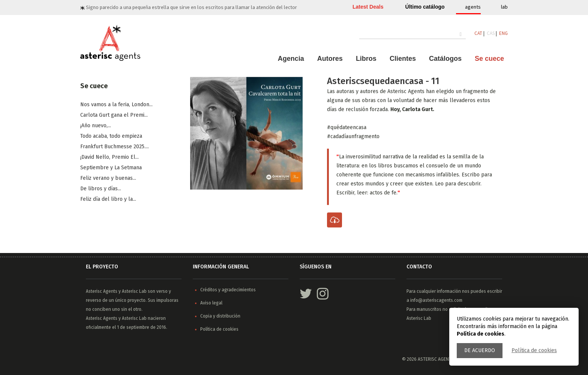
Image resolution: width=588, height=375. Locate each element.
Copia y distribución (220, 316)
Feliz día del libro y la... (108, 200)
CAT (478, 33)
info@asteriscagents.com (436, 300)
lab (504, 7)
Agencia (291, 59)
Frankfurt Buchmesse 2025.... (115, 147)
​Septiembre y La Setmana (111, 168)
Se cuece (489, 59)
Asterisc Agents (102, 291)
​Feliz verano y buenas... (108, 178)
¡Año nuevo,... (96, 126)
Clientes (403, 59)
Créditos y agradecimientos (228, 290)
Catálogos (445, 59)
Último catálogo (425, 7)
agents (473, 7)
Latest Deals (368, 7)
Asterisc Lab (134, 291)
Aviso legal (211, 303)
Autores (330, 59)
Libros (366, 59)
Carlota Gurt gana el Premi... (114, 115)
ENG (503, 33)
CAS (491, 33)
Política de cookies (534, 350)
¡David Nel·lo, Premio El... (109, 157)
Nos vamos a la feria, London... (116, 105)
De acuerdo (480, 350)
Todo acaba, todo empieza (111, 136)
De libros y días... (101, 189)
